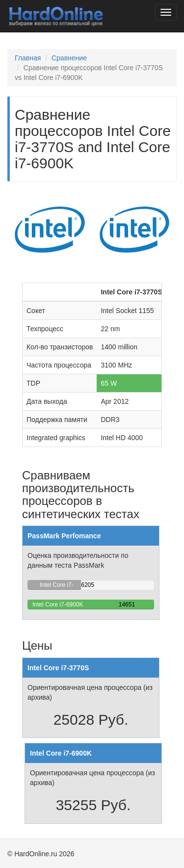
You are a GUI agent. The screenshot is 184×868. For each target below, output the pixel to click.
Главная (28, 58)
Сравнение (69, 58)
